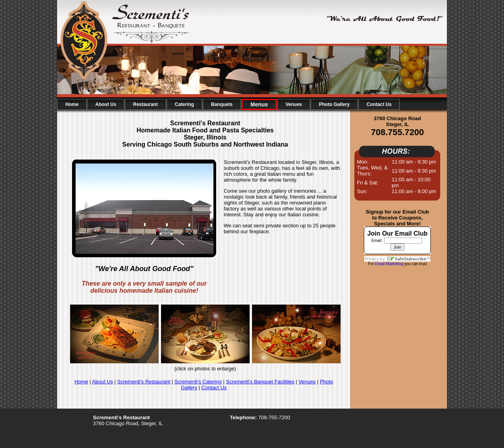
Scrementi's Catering (198, 382)
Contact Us (214, 388)
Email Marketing (389, 264)
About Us (103, 382)
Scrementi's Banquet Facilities (260, 382)
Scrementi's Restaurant (144, 382)
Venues (307, 382)
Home (81, 382)
